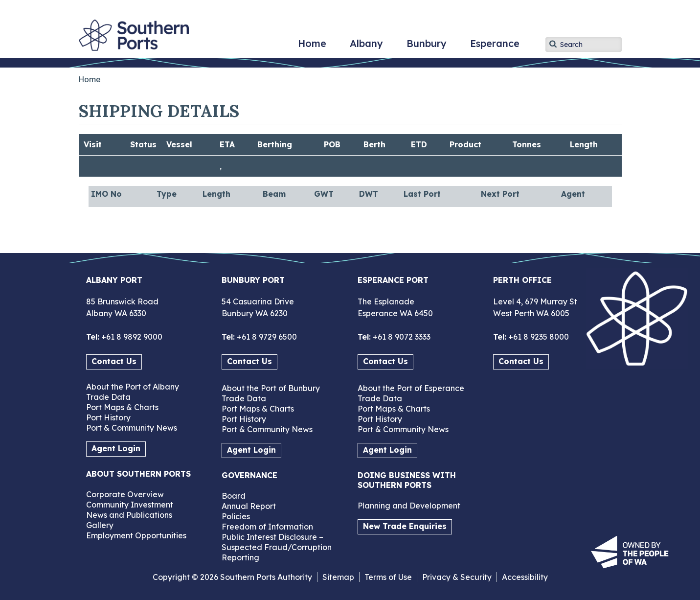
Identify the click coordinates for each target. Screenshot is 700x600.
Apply (553, 44)
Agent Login (116, 448)
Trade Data (108, 397)
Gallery (100, 525)
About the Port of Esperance (411, 388)
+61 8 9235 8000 (538, 337)
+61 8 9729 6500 (266, 337)
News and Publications (129, 515)
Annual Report (249, 506)
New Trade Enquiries (405, 526)
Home (312, 47)
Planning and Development (409, 506)
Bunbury (427, 47)
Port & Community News (132, 428)
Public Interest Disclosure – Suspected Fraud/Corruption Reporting (277, 547)
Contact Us (114, 361)
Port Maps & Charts (122, 407)
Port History (108, 417)
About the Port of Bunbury (271, 388)
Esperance (495, 47)
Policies (236, 516)
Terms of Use (388, 577)
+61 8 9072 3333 (401, 337)
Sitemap (338, 577)
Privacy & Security (457, 577)
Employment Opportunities (136, 535)
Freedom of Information (267, 527)
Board (234, 496)
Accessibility (525, 577)
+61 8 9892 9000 (131, 337)
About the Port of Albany (133, 387)
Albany (366, 47)
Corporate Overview (125, 494)
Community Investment (130, 505)
